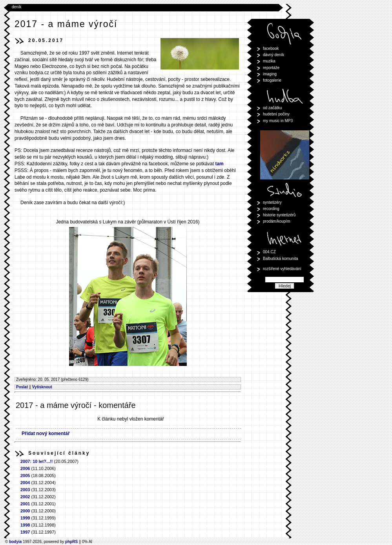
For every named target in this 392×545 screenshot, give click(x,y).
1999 (25, 518)
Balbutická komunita (281, 259)
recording (271, 209)
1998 (25, 525)
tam (219, 164)
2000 (25, 511)
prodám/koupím (276, 221)
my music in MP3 (278, 121)
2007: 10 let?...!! (37, 461)
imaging (270, 74)
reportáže (271, 68)
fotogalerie (272, 80)
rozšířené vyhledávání (282, 269)
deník (16, 7)
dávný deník (273, 55)
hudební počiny (276, 114)
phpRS (71, 542)
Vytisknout (42, 387)
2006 (25, 468)
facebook (271, 48)
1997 (25, 532)
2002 (25, 497)
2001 (25, 504)
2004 (25, 483)
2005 (25, 476)
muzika (269, 61)
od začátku (272, 108)
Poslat (22, 387)
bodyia (15, 542)
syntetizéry (272, 202)
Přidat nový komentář (46, 433)
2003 (25, 490)
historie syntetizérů (279, 215)
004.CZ (269, 252)
